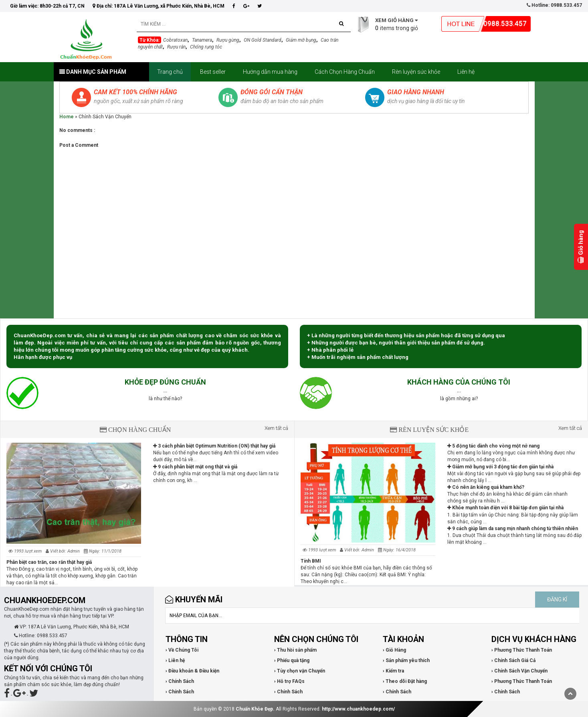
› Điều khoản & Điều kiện (192, 671)
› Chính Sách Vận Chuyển (519, 671)
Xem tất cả (276, 428)
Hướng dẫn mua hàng (270, 72)
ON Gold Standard (263, 40)
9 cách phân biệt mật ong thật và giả (195, 467)
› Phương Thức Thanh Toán (522, 650)
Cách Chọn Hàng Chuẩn (345, 72)
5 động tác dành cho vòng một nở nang (493, 446)
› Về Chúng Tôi (182, 650)
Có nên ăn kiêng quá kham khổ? (486, 487)
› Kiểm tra (393, 671)
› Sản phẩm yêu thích (406, 660)
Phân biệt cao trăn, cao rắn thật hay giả (49, 562)
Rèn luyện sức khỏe (416, 72)
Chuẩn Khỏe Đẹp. (255, 709)
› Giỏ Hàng (394, 650)
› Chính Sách (180, 681)
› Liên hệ (175, 660)
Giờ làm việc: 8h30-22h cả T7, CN (47, 6)
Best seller (213, 72)
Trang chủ (170, 72)
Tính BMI (311, 561)
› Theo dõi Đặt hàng (405, 681)
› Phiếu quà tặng (292, 660)
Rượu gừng (228, 40)
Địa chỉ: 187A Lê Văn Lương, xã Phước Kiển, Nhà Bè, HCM (159, 6)
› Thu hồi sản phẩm (295, 650)
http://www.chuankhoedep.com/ (358, 709)
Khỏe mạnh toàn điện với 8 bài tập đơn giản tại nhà (505, 508)
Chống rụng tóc (206, 47)
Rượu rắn (176, 47)
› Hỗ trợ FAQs (289, 681)
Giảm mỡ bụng (301, 40)
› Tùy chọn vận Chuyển (300, 671)
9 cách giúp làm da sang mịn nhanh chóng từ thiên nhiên (513, 529)
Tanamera (202, 40)
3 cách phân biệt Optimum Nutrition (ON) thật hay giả (214, 446)
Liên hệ (466, 72)
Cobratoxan (175, 40)
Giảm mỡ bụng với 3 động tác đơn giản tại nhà (500, 467)
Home (67, 117)
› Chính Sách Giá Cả (513, 660)
